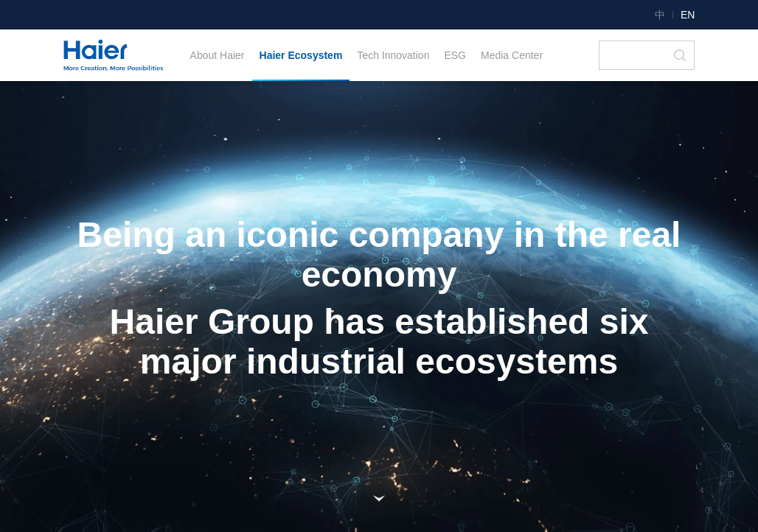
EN (688, 15)
